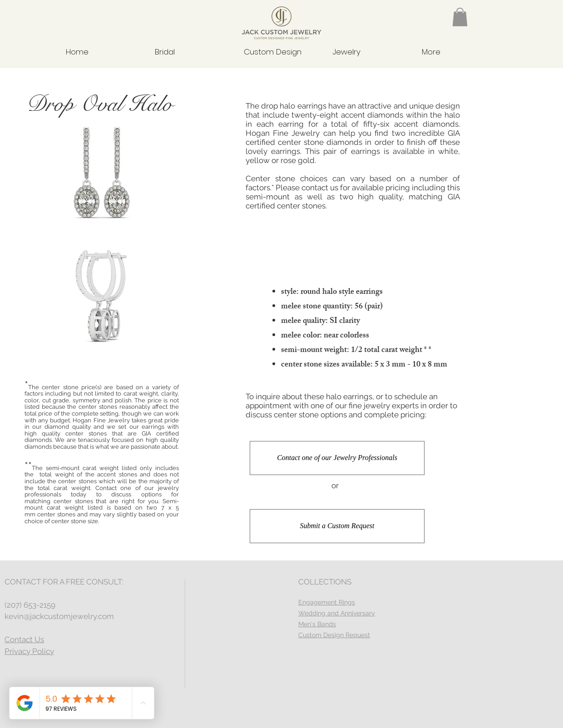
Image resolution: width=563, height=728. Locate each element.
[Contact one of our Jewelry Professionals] (337, 458)
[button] (460, 17)
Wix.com (331, 715)
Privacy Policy (29, 651)
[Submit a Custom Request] (337, 526)
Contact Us (24, 639)
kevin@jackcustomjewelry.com (59, 616)
